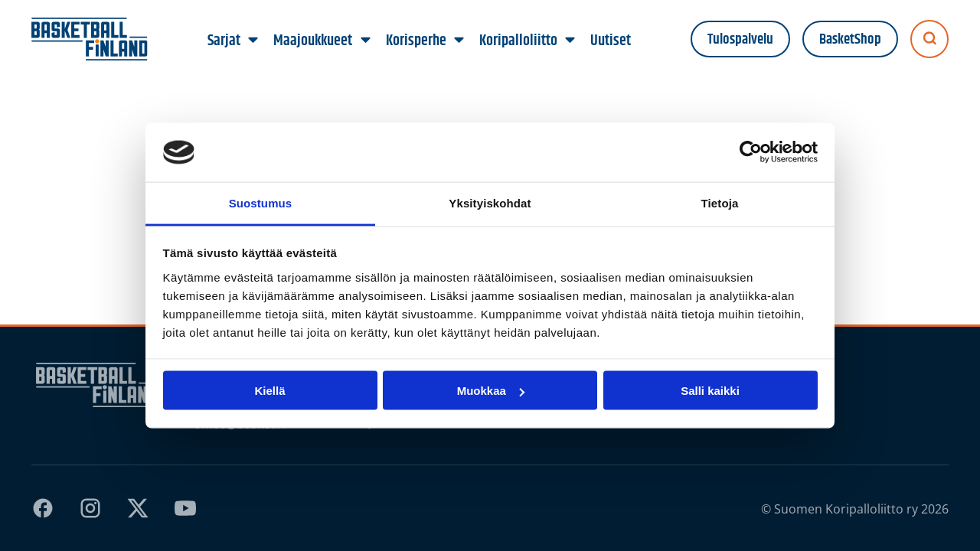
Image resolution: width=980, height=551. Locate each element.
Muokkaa (491, 391)
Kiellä (269, 391)
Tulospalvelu (740, 39)
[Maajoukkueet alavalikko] (365, 41)
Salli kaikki (710, 391)
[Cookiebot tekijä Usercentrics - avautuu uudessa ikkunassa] (751, 152)
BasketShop (850, 39)
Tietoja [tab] (720, 202)
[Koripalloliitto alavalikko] (570, 41)
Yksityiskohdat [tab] (490, 202)
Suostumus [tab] (261, 202)
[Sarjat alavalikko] (253, 41)
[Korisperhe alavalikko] (459, 41)
